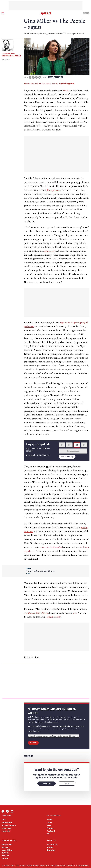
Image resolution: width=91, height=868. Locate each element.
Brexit (51, 77)
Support (33, 743)
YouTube (12, 811)
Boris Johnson (54, 190)
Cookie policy (6, 831)
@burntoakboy (54, 617)
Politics (57, 77)
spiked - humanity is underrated (46, 14)
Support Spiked (7, 822)
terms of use (40, 866)
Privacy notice (6, 828)
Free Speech (51, 831)
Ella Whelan (5, 853)
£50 (84, 445)
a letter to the (51, 547)
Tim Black (5, 859)
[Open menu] (3, 13)
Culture (49, 822)
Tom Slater (5, 847)
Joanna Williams (7, 850)
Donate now (65, 457)
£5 (62, 445)
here (75, 613)
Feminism (50, 828)
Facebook (3, 811)
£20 (77, 445)
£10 (69, 445)
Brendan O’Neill (7, 844)
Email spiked (51, 850)
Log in (86, 13)
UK (62, 77)
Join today (47, 784)
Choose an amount (73, 451)
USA (48, 834)
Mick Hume (5, 856)
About (3, 820)
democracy (50, 251)
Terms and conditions (9, 825)
